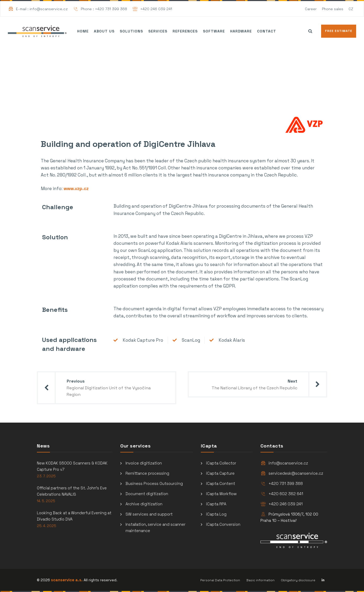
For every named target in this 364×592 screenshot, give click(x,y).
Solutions (131, 31)
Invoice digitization (144, 463)
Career (311, 9)
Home (83, 31)
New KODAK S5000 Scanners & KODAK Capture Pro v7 (72, 466)
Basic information (260, 580)
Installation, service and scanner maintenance (155, 527)
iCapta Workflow (221, 494)
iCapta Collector (221, 463)
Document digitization (147, 494)
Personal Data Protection (220, 580)
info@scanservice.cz (49, 9)
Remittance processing (147, 473)
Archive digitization (144, 504)
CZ (351, 9)
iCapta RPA (216, 504)
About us (104, 31)
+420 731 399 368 (111, 9)
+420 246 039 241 (156, 9)
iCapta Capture (220, 473)
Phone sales (333, 9)
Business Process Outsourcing (154, 483)
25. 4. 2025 (47, 526)
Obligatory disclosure (298, 580)
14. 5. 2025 (46, 501)
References (185, 31)
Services (158, 31)
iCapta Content (221, 483)
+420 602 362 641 (286, 494)
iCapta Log (216, 514)
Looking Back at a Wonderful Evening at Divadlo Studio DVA (74, 516)
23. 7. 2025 (46, 476)
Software (214, 31)
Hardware (241, 31)
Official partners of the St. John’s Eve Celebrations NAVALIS (72, 491)
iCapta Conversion (223, 524)
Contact (267, 31)
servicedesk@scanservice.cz (296, 473)
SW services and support (149, 514)
